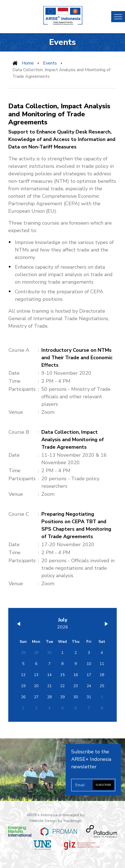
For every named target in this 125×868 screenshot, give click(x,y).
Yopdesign (72, 821)
